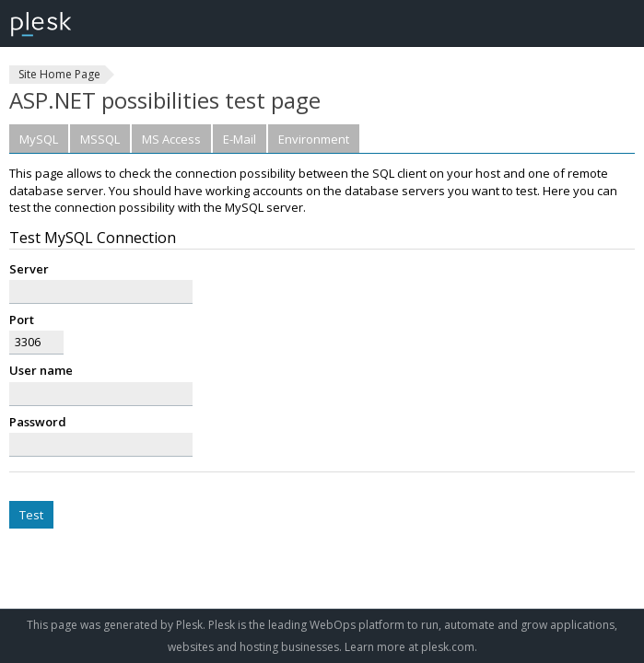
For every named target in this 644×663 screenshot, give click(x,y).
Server (29, 269)
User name (41, 370)
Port (22, 320)
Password (38, 422)
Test (31, 515)
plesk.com (448, 647)
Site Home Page (59, 74)
